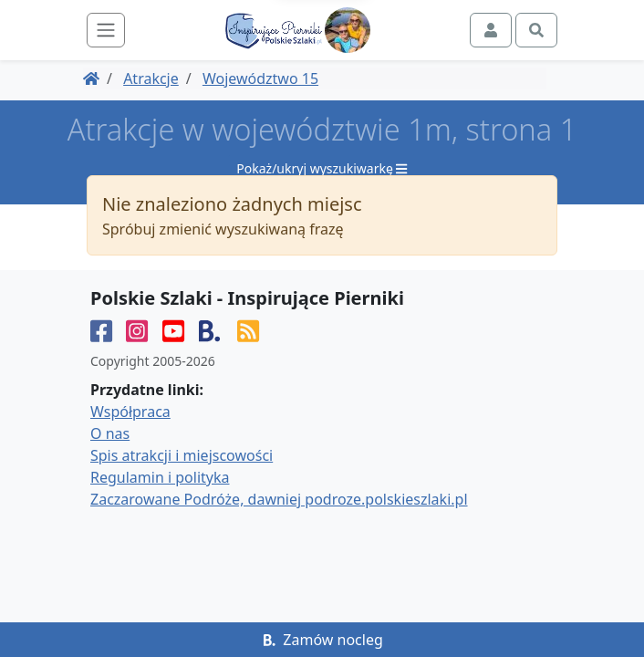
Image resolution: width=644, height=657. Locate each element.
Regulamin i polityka (160, 477)
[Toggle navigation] (106, 30)
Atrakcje (151, 78)
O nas (110, 433)
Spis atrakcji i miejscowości (182, 455)
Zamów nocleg (322, 640)
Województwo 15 (260, 78)
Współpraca (130, 412)
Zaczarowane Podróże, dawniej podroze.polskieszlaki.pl (279, 499)
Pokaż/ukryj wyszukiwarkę (322, 168)
